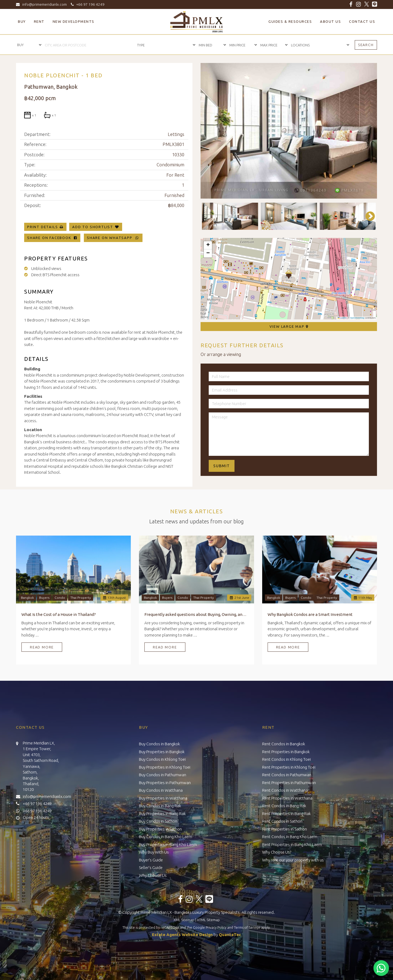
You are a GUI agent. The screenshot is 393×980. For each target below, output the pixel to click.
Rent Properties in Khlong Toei (289, 767)
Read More (42, 647)
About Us (330, 21)
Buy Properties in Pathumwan (165, 783)
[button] (289, 274)
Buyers (44, 598)
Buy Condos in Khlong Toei (162, 759)
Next (367, 216)
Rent (39, 21)
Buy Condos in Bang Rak (160, 806)
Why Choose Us (153, 875)
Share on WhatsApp (113, 238)
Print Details (42, 227)
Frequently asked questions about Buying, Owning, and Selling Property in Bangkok (196, 614)
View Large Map (289, 326)
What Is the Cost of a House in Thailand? (59, 614)
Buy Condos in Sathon (158, 821)
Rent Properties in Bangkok (286, 752)
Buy (22, 21)
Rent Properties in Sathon (285, 829)
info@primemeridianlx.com (43, 4)
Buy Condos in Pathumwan (163, 775)
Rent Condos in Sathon (282, 821)
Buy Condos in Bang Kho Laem (166, 837)
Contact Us (362, 21)
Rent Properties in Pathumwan (289, 783)
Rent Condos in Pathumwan (287, 775)
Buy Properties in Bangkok (162, 752)
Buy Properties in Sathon (160, 829)
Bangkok (27, 598)
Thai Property (81, 598)
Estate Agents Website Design (182, 935)
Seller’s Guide (151, 868)
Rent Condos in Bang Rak (284, 806)
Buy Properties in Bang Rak (162, 814)
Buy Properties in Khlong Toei (165, 767)
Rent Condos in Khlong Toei (286, 759)
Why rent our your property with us (293, 860)
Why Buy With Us (154, 852)
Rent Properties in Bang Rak (286, 814)
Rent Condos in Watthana (285, 790)
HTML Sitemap (208, 920)
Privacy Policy (216, 927)
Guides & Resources (290, 21)
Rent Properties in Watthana (287, 798)
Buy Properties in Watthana (163, 798)
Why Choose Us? (277, 852)
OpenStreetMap (357, 318)
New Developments (74, 21)
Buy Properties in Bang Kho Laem (168, 844)
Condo (60, 598)
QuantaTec (230, 935)
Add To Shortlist (93, 227)
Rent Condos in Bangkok (284, 744)
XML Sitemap (184, 920)
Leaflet (342, 318)
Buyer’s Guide (151, 860)
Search (366, 45)
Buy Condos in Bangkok (159, 744)
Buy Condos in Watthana (161, 790)
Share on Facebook (52, 238)
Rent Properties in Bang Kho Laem (292, 844)
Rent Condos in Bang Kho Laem (290, 837)
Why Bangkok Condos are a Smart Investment (310, 614)
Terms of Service (247, 927)
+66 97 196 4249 (87, 4)
